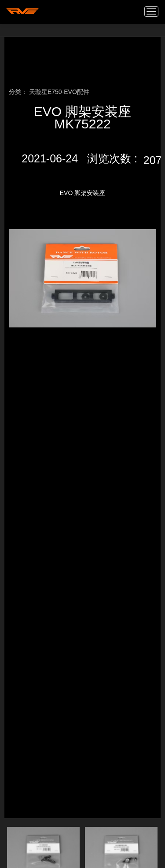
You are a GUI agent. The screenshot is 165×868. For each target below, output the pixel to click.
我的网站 (22, 11)
